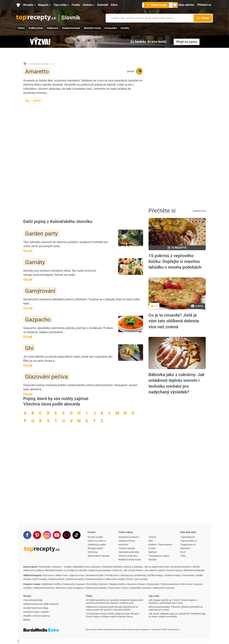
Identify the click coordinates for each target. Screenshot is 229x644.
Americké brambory (181, 567)
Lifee (183, 556)
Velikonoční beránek (44, 588)
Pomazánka (111, 28)
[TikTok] (76, 535)
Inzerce (152, 537)
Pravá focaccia (174, 570)
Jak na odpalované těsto (157, 567)
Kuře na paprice (75, 588)
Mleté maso (62, 575)
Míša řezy (61, 588)
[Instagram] (47, 535)
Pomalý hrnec (112, 575)
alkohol (37, 101)
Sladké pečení (36, 28)
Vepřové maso (77, 575)
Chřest (21, 28)
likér (27, 101)
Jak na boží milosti (133, 570)
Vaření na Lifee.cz (97, 541)
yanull (130, 71)
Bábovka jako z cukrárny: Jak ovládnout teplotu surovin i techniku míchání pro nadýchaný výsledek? (176, 383)
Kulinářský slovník (39, 64)
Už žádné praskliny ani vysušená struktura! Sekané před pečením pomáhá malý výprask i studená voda (114, 601)
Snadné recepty (173, 575)
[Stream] (67, 535)
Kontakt (153, 560)
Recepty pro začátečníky (133, 575)
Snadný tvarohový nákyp (36, 608)
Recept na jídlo (95, 537)
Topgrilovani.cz (188, 545)
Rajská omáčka (117, 584)
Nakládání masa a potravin (87, 567)
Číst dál (28, 251)
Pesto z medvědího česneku (136, 588)
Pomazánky (44, 567)
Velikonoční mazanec (164, 588)
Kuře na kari (186, 584)
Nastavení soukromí (129, 537)
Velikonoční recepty (115, 579)
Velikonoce (53, 28)
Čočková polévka (169, 584)
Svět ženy (93, 552)
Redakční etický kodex (130, 560)
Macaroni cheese (136, 584)
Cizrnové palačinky (33, 600)
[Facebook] (27, 535)
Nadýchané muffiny (51, 584)
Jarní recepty (141, 579)
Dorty (129, 579)
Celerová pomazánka (96, 588)
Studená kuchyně (71, 28)
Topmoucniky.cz (189, 541)
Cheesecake (153, 584)
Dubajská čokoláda (112, 567)
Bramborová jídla (95, 575)
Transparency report (159, 556)
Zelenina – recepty (62, 567)
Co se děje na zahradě (75, 570)
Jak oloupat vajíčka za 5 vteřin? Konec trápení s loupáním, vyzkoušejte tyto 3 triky (173, 601)
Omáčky (125, 28)
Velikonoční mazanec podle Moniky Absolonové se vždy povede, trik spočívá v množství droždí (112, 608)
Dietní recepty (40, 579)
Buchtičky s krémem (97, 584)
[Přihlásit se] (204, 5)
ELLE (183, 552)
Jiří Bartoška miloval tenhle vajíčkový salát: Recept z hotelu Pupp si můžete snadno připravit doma (113, 615)
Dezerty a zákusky (133, 567)
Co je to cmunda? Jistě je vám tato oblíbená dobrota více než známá (174, 321)
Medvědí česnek (92, 28)
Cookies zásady (127, 548)
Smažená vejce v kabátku (36, 612)
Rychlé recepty (155, 575)
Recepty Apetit (95, 548)
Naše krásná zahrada (98, 556)
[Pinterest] (37, 535)
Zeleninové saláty (75, 579)
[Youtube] (57, 535)
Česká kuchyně (56, 579)
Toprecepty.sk (187, 537)
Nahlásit (153, 552)
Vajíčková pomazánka (99, 570)
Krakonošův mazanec (74, 584)
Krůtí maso (48, 575)
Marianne (185, 548)
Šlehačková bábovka (194, 570)
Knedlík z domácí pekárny (36, 616)
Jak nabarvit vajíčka (155, 570)
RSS (151, 541)
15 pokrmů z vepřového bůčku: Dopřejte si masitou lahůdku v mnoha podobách (175, 262)
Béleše (27, 620)
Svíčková (117, 570)
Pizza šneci (114, 588)
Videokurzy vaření (97, 545)
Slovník (71, 18)
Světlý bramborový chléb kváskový (41, 604)
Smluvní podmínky (128, 556)
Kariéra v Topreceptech (160, 545)
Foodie (152, 548)
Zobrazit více (199, 211)
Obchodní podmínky (129, 552)
